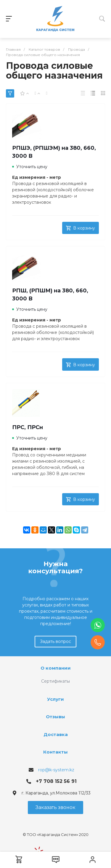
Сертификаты (55, 681)
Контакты (55, 752)
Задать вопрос (55, 641)
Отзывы (55, 717)
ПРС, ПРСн (28, 427)
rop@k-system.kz (56, 770)
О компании (56, 668)
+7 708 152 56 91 (56, 781)
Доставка (56, 734)
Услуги (55, 699)
